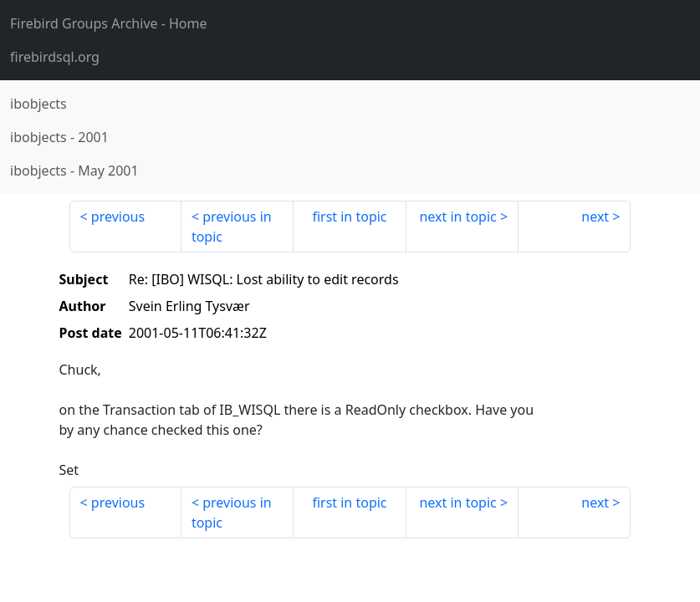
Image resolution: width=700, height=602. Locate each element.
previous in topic (232, 227)
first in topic (349, 217)
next (595, 217)
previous (118, 217)
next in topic (457, 217)
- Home (109, 23)
